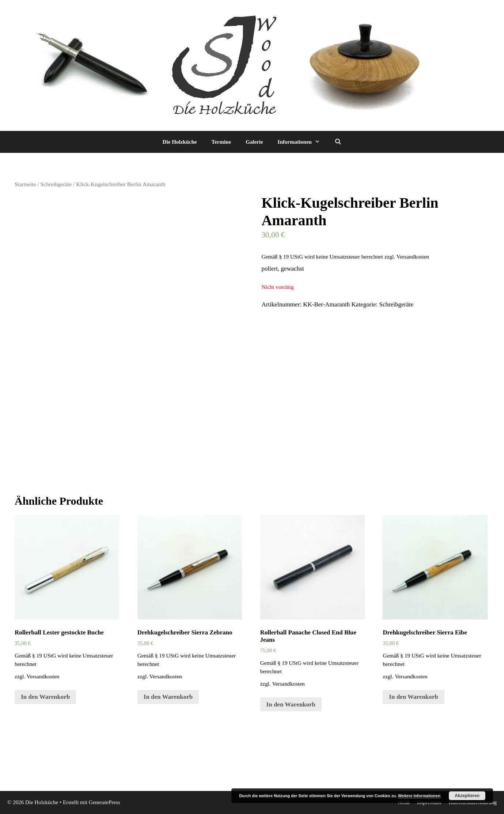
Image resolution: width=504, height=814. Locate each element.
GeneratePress (105, 802)
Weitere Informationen (419, 796)
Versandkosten (413, 257)
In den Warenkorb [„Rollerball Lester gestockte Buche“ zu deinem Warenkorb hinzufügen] (45, 697)
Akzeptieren (467, 796)
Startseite (25, 184)
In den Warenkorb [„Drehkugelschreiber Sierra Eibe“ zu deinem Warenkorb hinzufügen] (413, 697)
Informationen (302, 142)
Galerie (254, 142)
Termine (221, 142)
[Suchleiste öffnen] (338, 142)
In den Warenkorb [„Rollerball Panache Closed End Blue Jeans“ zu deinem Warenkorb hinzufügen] (291, 704)
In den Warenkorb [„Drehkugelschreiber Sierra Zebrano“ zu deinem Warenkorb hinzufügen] (168, 697)
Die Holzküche (180, 142)
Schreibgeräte (56, 184)
